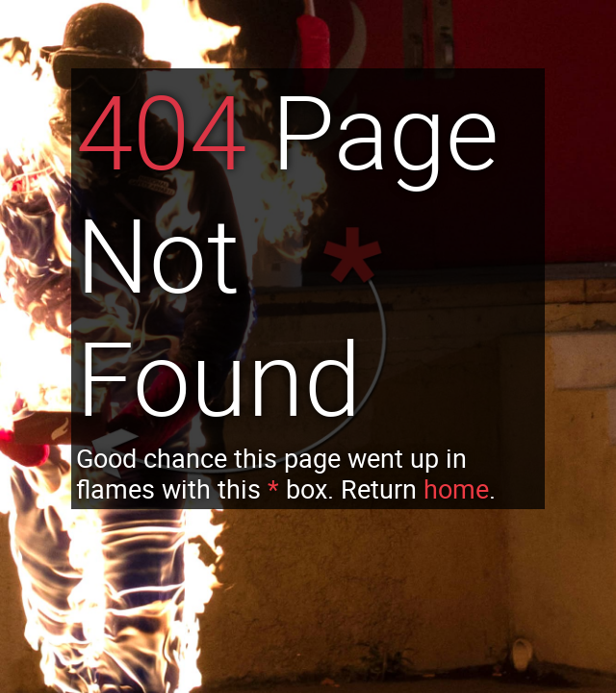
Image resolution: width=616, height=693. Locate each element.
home (456, 489)
